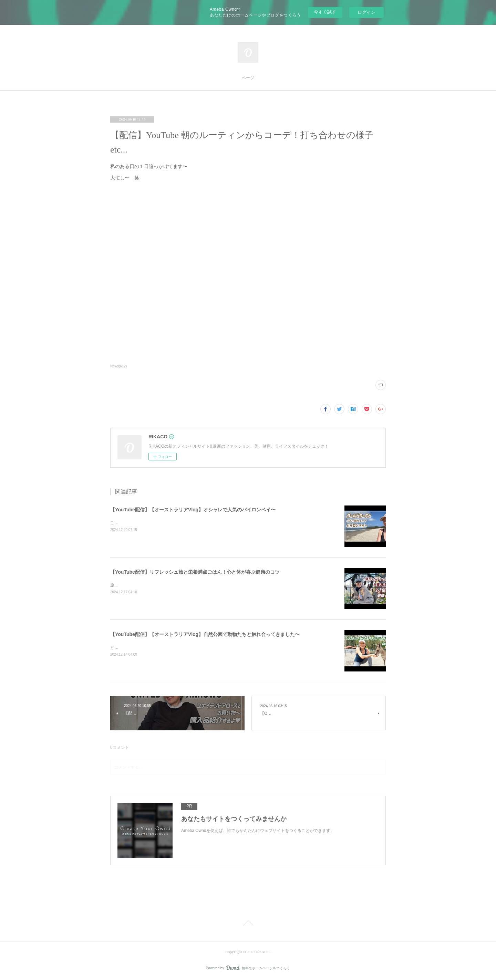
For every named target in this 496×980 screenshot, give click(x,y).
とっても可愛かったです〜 (135, 647)
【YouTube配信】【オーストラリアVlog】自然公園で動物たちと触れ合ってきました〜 (205, 634)
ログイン (366, 12)
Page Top (248, 924)
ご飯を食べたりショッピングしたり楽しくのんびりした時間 (166, 523)
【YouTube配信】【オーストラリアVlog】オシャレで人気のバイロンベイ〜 (193, 510)
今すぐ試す (325, 12)
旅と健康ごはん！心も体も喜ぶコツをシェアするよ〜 (160, 585)
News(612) (118, 366)
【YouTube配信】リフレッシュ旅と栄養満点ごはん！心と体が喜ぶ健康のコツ (195, 572)
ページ (248, 78)
